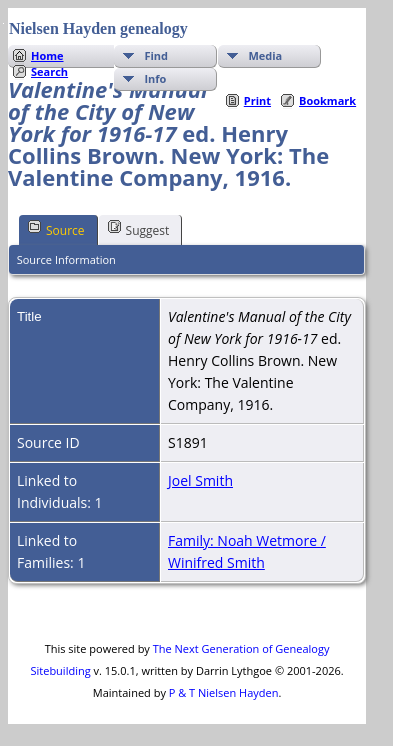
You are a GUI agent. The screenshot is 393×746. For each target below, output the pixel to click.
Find (156, 55)
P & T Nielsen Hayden (224, 692)
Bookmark (327, 100)
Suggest (139, 229)
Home (47, 55)
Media (265, 55)
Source (56, 229)
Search (49, 71)
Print (257, 100)
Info (155, 78)
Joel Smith (200, 480)
